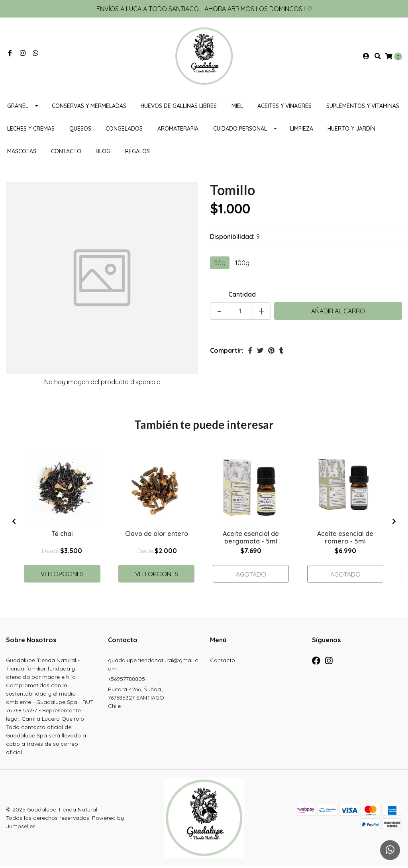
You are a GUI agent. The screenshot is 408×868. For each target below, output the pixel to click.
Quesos (80, 130)
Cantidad (242, 296)
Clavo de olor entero (157, 535)
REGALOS (137, 153)
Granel (18, 108)
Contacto (66, 153)
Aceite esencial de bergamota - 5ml (251, 539)
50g (220, 264)
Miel (237, 108)
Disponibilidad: (232, 238)
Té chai (62, 535)
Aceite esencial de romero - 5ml (345, 539)
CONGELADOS (124, 130)
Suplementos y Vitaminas (363, 108)
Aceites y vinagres (284, 108)
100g (242, 264)
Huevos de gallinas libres (179, 108)
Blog (103, 153)
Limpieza (302, 130)
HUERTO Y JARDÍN (351, 130)
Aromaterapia (178, 130)
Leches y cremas (31, 130)
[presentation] (14, 523)
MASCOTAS (22, 153)
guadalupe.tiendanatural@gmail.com (153, 666)
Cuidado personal (240, 130)
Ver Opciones (62, 575)
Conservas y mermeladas (89, 108)
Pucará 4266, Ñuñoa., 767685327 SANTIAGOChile (136, 700)
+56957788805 (127, 681)
